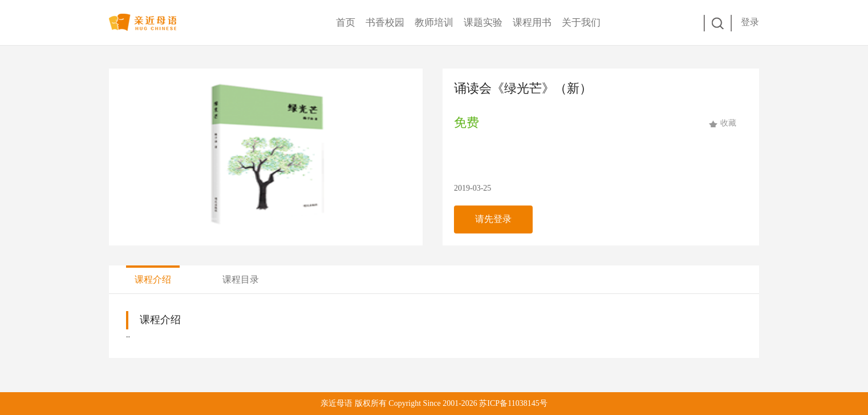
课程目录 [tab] (241, 279)
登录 (750, 22)
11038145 (523, 403)
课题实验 (483, 23)
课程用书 (532, 23)
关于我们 (581, 23)
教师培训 (434, 23)
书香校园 (385, 23)
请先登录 (493, 219)
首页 (346, 23)
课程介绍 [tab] (153, 279)
